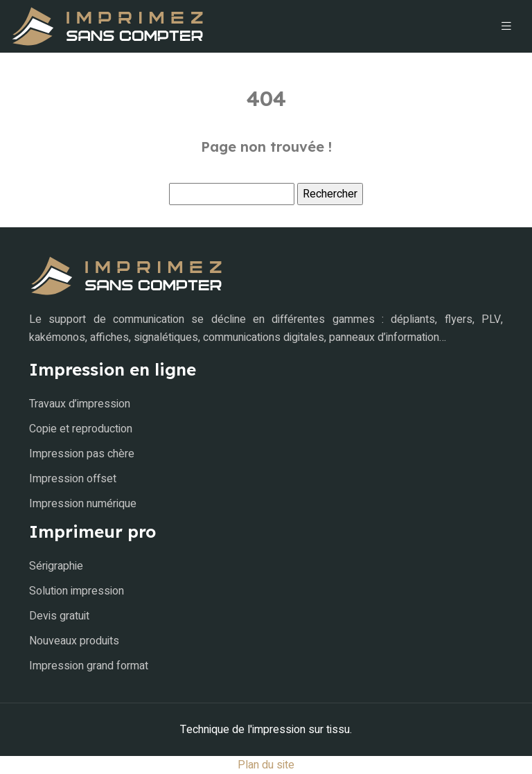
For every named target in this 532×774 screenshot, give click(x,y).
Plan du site (266, 765)
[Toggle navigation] (506, 26)
